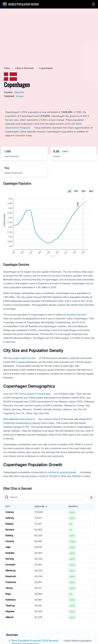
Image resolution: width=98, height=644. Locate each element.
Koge (8, 597)
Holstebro (11, 603)
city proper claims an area (22, 361)
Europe (20, 96)
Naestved (11, 580)
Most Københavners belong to (19, 422)
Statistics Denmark (77, 318)
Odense (10, 515)
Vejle (8, 550)
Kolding (9, 539)
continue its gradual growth (62, 475)
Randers (10, 533)
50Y (91, 191)
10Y (76, 191)
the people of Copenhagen (37, 397)
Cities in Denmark (25, 68)
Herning (10, 562)
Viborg (9, 591)
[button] (93, 4)
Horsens (10, 544)
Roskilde (10, 556)
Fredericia (11, 585)
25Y (84, 191)
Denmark (19, 92)
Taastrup (10, 609)
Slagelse (10, 615)
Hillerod (9, 620)
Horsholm (10, 568)
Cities (7, 68)
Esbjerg (9, 527)
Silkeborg (10, 574)
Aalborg (10, 521)
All (69, 191)
